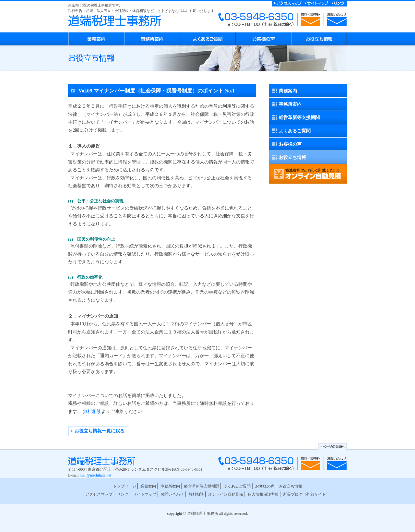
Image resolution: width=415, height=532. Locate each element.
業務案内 (288, 91)
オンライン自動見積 (226, 494)
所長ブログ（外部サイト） (306, 494)
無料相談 (92, 411)
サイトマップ (145, 494)
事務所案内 (290, 104)
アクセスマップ (99, 494)
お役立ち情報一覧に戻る (100, 431)
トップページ (124, 486)
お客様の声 (290, 144)
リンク (123, 494)
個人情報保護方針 (263, 494)
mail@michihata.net (95, 475)
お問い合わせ (172, 494)
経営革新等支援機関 (299, 118)
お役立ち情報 (292, 157)
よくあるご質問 (295, 131)
